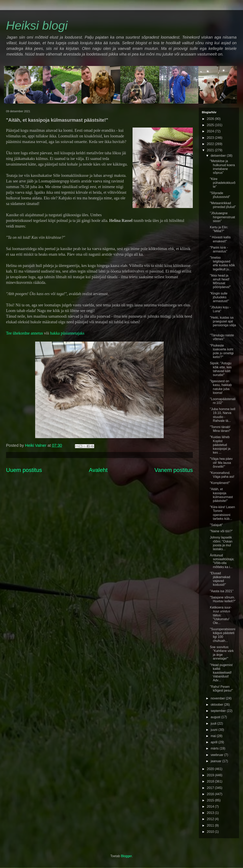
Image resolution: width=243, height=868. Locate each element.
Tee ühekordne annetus (25, 333)
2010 (211, 832)
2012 (211, 819)
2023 (211, 138)
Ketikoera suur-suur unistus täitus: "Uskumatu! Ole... (221, 615)
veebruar (217, 755)
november (218, 698)
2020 (211, 769)
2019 (211, 775)
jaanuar (216, 761)
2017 (211, 788)
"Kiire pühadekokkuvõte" (223, 183)
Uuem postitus (24, 470)
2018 (211, 781)
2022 (211, 144)
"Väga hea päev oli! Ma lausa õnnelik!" (221, 463)
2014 (211, 807)
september (219, 711)
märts (215, 748)
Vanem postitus (174, 470)
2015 (211, 800)
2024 (211, 131)
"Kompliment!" (220, 483)
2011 (211, 825)
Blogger (126, 856)
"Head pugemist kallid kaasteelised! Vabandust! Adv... (221, 673)
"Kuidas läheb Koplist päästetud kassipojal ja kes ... (220, 445)
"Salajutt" (216, 525)
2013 (211, 813)
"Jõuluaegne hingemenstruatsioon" (222, 217)
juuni (214, 730)
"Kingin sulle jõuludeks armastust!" (219, 297)
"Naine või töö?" (221, 531)
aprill (214, 742)
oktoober (217, 705)
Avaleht (98, 470)
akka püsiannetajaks (68, 333)
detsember (219, 156)
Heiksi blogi (37, 25)
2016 (211, 794)
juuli (214, 723)
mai (214, 736)
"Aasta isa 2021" (222, 591)
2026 (211, 119)
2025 (211, 125)
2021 (211, 150)
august (216, 717)
